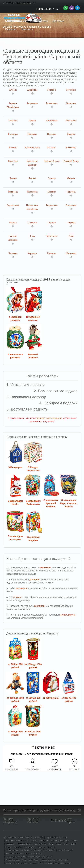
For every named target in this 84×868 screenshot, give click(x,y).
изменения (45, 567)
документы (22, 588)
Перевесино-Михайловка (32, 209)
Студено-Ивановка (13, 240)
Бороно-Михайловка (13, 107)
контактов (39, 606)
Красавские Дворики (32, 165)
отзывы (17, 597)
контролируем (68, 615)
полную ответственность (49, 418)
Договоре (34, 579)
